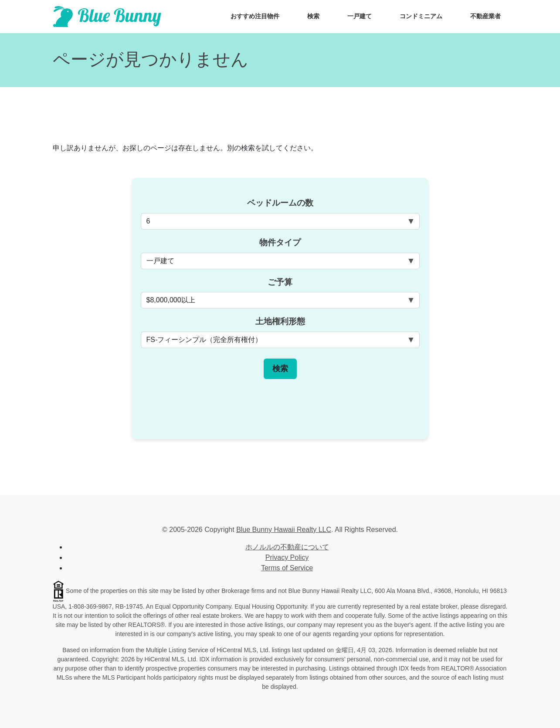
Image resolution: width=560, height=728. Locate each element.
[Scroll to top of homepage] (107, 17)
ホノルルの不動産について (287, 547)
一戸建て (360, 16)
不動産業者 (485, 16)
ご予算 (280, 282)
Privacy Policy (287, 557)
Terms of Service (287, 568)
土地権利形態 (280, 321)
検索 (313, 16)
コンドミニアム (421, 16)
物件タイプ (280, 242)
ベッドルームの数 (280, 203)
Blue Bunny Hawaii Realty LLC (284, 530)
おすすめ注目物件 (255, 16)
